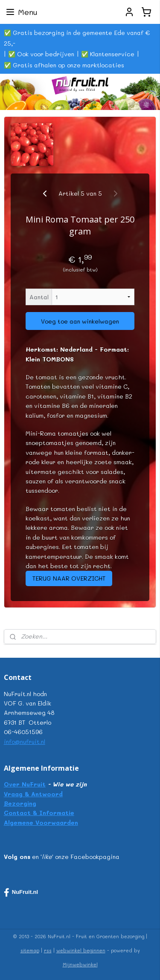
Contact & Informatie (39, 813)
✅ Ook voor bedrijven (41, 54)
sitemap (30, 950)
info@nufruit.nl (25, 742)
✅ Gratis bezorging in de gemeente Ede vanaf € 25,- (77, 38)
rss (48, 950)
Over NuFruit (25, 784)
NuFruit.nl (21, 893)
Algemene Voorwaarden (41, 822)
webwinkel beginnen (81, 950)
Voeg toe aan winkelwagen (80, 321)
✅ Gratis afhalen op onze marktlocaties (64, 65)
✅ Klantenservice (108, 54)
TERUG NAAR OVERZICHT (69, 578)
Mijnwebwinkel (80, 964)
